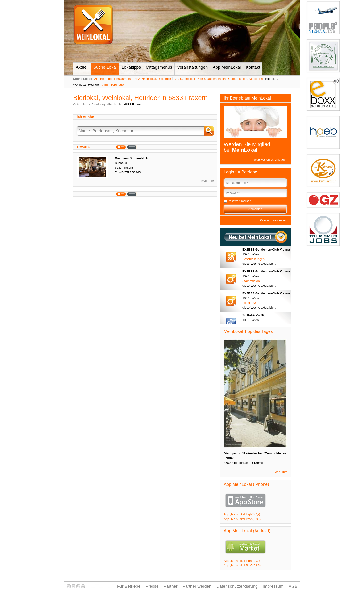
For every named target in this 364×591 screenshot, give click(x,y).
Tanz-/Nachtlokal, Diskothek (152, 79)
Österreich (80, 104)
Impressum (273, 586)
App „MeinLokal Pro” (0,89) (242, 519)
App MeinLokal (227, 67)
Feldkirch (115, 104)
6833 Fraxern (133, 104)
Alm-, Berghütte (113, 85)
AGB (293, 586)
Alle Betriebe (103, 79)
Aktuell (82, 67)
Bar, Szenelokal (184, 79)
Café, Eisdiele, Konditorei (245, 79)
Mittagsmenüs (159, 67)
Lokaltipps (131, 67)
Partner (171, 586)
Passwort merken (240, 201)
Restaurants (122, 79)
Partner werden (197, 586)
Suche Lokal (105, 67)
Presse (152, 586)
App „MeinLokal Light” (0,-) (242, 514)
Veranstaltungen (192, 67)
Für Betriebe (129, 586)
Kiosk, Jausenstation (212, 79)
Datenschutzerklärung (237, 586)
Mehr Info (207, 181)
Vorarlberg (98, 104)
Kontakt (253, 67)
